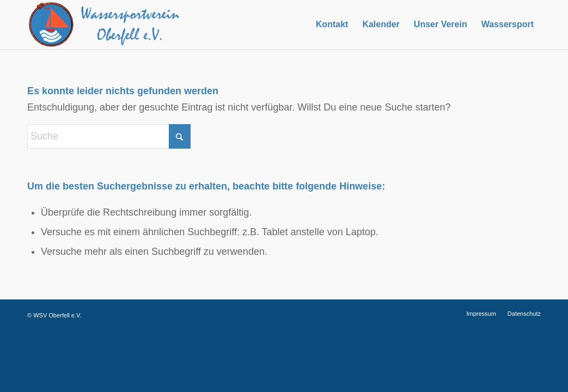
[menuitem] (332, 24)
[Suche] (109, 136)
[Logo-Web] (105, 24)
